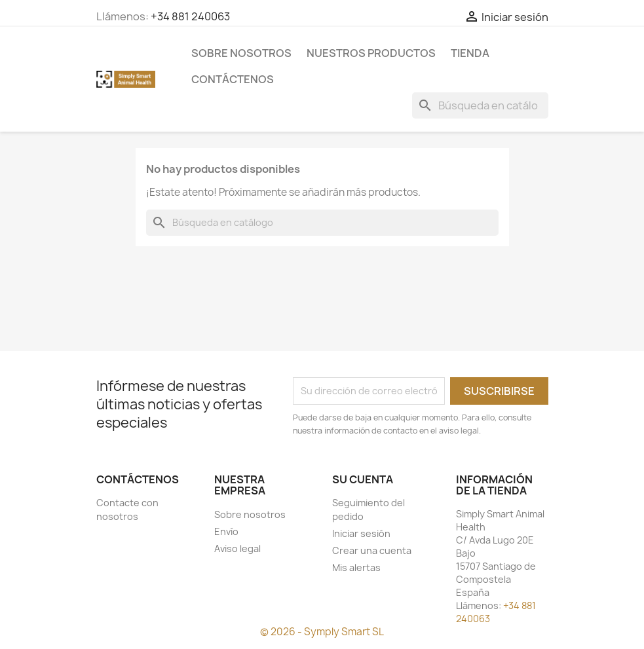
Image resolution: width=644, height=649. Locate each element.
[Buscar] (480, 105)
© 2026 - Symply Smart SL (322, 632)
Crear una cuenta (372, 550)
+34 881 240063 (190, 16)
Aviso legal (237, 548)
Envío (226, 531)
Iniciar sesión (361, 533)
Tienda (470, 53)
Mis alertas (356, 567)
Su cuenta (363, 479)
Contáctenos (233, 79)
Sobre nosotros (241, 53)
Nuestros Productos (371, 53)
